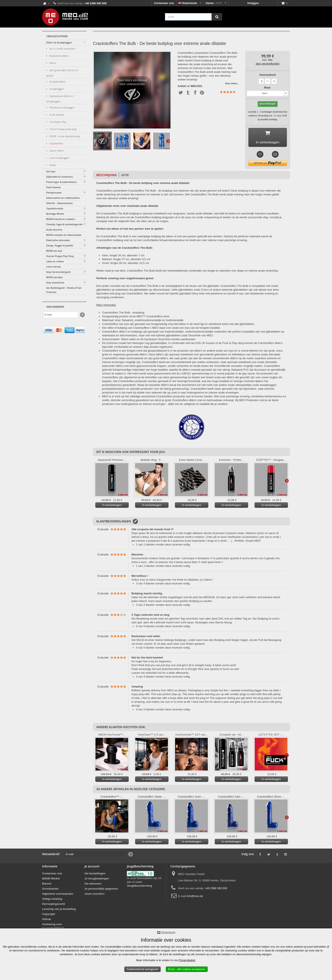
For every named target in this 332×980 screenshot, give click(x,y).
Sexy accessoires (55, 282)
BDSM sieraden (55, 277)
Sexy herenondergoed (58, 272)
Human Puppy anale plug (63, 129)
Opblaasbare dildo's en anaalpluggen (60, 99)
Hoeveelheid (268, 75)
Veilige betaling (52, 900)
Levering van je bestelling (59, 910)
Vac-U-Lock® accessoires (62, 49)
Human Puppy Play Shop (60, 256)
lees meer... (232, 83)
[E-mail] (61, 315)
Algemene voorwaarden (58, 895)
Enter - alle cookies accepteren (187, 969)
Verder (168, 141)
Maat (268, 88)
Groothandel (50, 890)
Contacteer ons (164, 3)
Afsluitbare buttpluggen (62, 107)
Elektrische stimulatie (58, 240)
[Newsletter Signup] (82, 315)
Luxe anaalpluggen (59, 158)
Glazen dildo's (56, 151)
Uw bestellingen (95, 875)
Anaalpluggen (56, 89)
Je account (92, 868)
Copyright (49, 916)
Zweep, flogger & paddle (60, 245)
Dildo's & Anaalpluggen (59, 42)
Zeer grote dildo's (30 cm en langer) (62, 73)
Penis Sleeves (53, 187)
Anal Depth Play (57, 122)
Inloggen (253, 3)
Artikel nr (184, 86)
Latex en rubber (55, 261)
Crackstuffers (56, 143)
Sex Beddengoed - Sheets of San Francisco (64, 290)
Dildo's (52, 63)
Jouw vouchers (95, 895)
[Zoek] (217, 17)
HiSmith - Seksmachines (59, 203)
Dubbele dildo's (57, 82)
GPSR (125, 176)
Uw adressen (93, 885)
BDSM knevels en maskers (61, 219)
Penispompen (54, 193)
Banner (47, 885)
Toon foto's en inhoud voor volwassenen (132, 91)
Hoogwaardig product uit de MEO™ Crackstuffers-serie (136, 318)
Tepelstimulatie (55, 208)
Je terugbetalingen (97, 880)
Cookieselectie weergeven (142, 969)
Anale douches (54, 230)
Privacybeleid (187, 960)
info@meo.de (195, 898)
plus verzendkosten (268, 64)
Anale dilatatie (56, 115)
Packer (52, 165)
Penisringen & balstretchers (61, 182)
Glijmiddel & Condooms (59, 177)
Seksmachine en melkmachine (63, 198)
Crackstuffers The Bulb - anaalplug (123, 314)
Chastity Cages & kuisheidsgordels (65, 224)
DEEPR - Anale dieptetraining (64, 136)
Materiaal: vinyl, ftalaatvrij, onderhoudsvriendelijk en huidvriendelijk (143, 322)
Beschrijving (107, 176)
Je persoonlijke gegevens (101, 890)
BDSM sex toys (54, 251)
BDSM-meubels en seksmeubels (64, 235)
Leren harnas (53, 267)
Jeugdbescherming (139, 887)
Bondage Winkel (55, 214)
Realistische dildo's (59, 56)
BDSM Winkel (51, 880)
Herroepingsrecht (54, 905)
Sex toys (51, 171)
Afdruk (47, 921)
